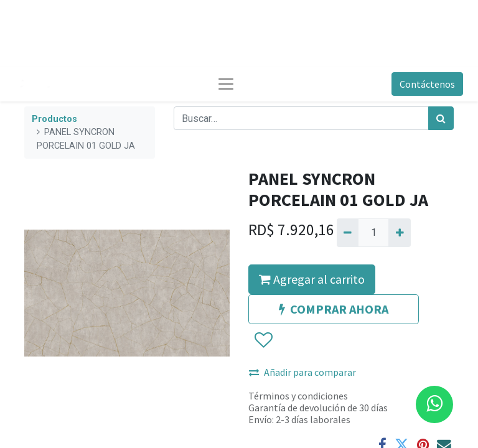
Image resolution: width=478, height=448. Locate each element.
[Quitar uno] (348, 233)
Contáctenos (427, 84)
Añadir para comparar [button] (302, 372)
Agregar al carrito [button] (312, 279)
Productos (54, 119)
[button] (263, 340)
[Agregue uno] (399, 233)
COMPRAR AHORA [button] (334, 309)
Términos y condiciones (298, 396)
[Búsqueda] (441, 118)
